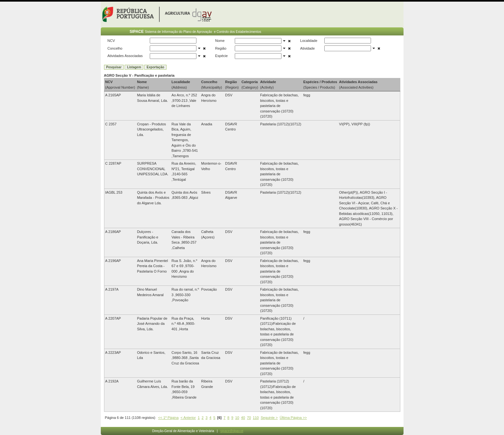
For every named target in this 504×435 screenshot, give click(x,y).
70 (249, 418)
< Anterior (188, 418)
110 (256, 418)
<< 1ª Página (168, 418)
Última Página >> (293, 418)
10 (237, 418)
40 (243, 418)
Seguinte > (269, 418)
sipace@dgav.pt (232, 431)
